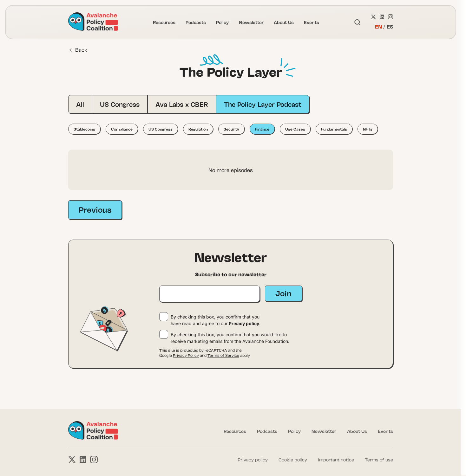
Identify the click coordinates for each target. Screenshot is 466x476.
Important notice (336, 460)
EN (378, 26)
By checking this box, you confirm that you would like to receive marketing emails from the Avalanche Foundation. (230, 338)
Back (78, 49)
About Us (284, 22)
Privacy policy (244, 323)
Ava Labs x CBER (182, 104)
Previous (95, 209)
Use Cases (295, 129)
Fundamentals (334, 129)
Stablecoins (84, 129)
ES (390, 26)
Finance (262, 129)
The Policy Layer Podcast (263, 104)
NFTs (368, 129)
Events (312, 22)
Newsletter (251, 22)
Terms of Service (223, 355)
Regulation (198, 129)
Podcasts (196, 22)
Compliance (122, 129)
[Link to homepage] (93, 22)
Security (231, 129)
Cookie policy (293, 460)
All (80, 104)
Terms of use (379, 460)
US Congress (120, 104)
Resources (164, 22)
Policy (222, 22)
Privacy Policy (186, 355)
